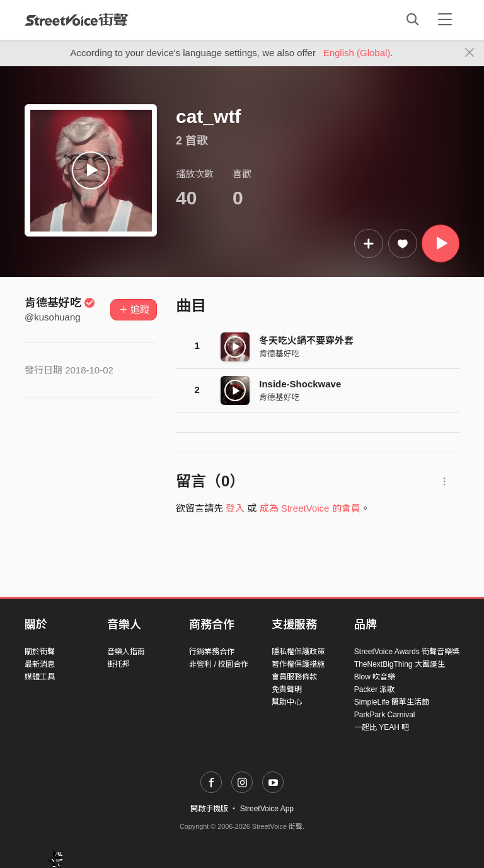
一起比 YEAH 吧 (382, 727)
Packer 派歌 (375, 689)
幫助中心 (287, 702)
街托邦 (118, 664)
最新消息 (40, 664)
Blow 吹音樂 (375, 677)
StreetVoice (77, 20)
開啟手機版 (209, 809)
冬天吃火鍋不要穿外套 (306, 340)
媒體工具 (40, 677)
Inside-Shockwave (300, 384)
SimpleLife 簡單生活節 (392, 702)
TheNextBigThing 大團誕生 (400, 664)
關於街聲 (40, 652)
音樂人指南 (126, 652)
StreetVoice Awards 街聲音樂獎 (407, 652)
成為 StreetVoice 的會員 (310, 508)
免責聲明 (287, 689)
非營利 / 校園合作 (219, 664)
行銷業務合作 (212, 652)
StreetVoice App (267, 809)
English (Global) (357, 53)
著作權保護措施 (298, 664)
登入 (235, 508)
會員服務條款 (294, 677)
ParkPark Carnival (385, 715)
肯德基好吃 (60, 303)
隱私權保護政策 (298, 652)
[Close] (470, 53)
